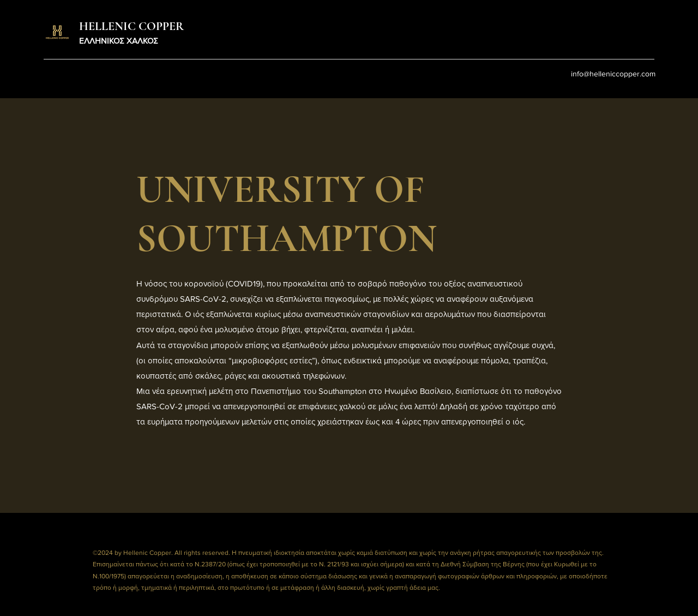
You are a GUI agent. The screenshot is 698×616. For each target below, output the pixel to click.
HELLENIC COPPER (131, 26)
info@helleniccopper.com (613, 74)
